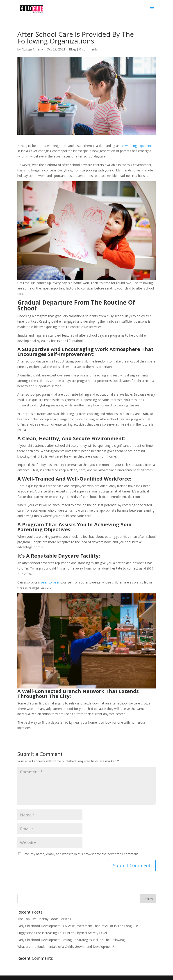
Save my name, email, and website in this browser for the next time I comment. (81, 854)
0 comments (89, 49)
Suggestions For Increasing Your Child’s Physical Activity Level (62, 933)
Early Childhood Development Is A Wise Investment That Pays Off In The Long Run (78, 926)
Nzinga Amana (32, 49)
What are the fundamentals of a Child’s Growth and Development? (66, 947)
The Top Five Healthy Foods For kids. (44, 919)
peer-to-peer (50, 582)
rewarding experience (138, 146)
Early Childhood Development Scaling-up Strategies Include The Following (71, 940)
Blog (72, 49)
